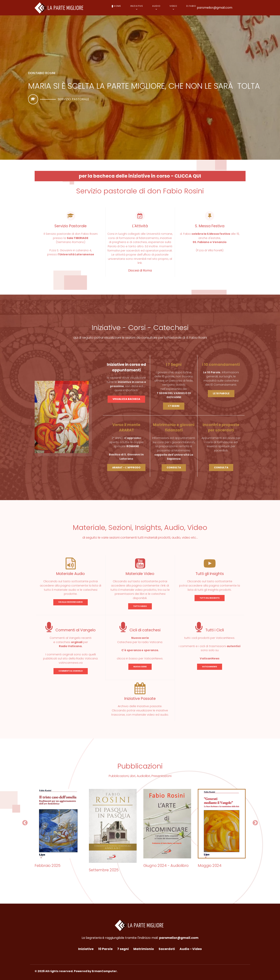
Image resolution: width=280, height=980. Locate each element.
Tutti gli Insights (210, 574)
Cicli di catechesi (140, 630)
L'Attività (140, 226)
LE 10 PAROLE (221, 393)
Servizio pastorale (73, 99)
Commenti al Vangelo (71, 630)
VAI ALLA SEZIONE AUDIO (71, 602)
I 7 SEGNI (174, 406)
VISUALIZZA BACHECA (126, 399)
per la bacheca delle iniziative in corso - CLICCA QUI (140, 176)
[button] (25, 823)
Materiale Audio (71, 574)
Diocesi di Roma (140, 270)
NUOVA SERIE (140, 667)
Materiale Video (140, 574)
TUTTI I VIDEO (140, 606)
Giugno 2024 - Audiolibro (166, 866)
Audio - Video (191, 949)
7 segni (123, 949)
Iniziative (86, 949)
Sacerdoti (167, 949)
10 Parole (105, 949)
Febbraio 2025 (48, 866)
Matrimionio (144, 949)
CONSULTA (174, 467)
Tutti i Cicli (210, 630)
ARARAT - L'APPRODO (126, 467)
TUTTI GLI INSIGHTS (210, 598)
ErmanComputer (104, 971)
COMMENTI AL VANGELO (71, 671)
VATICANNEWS (210, 667)
